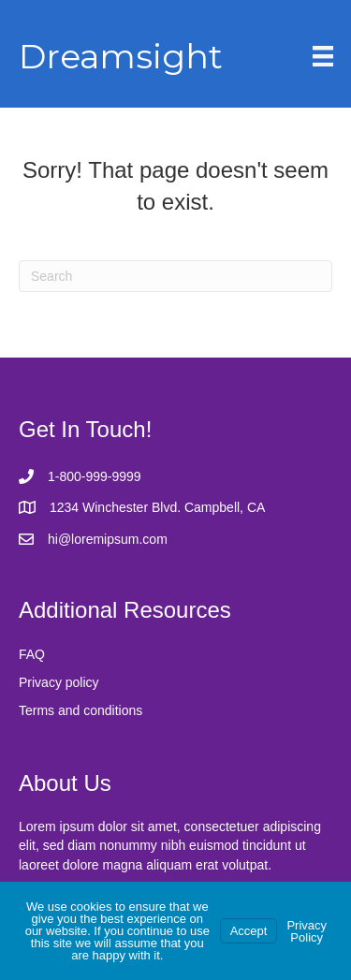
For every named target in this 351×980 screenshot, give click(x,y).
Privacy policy (59, 682)
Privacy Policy (307, 931)
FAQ (32, 654)
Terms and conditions (80, 710)
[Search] (175, 276)
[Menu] (323, 56)
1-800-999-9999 (95, 476)
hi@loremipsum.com (108, 539)
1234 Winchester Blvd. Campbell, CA (157, 507)
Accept (249, 931)
